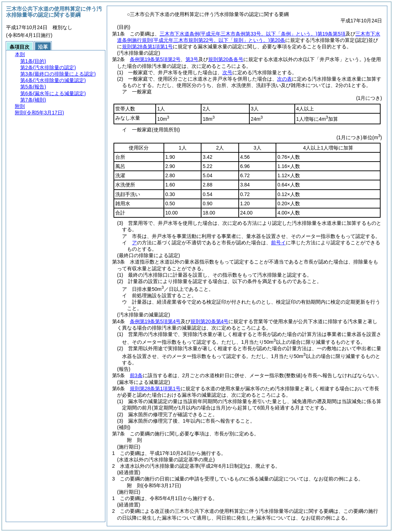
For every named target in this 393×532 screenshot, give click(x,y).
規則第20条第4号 (209, 321)
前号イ (278, 243)
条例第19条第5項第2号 (155, 59)
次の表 (284, 79)
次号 (227, 72)
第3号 (192, 59)
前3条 (136, 375)
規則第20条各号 (226, 59)
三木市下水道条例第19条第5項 (253, 34)
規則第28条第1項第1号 (147, 47)
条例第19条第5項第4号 (155, 321)
